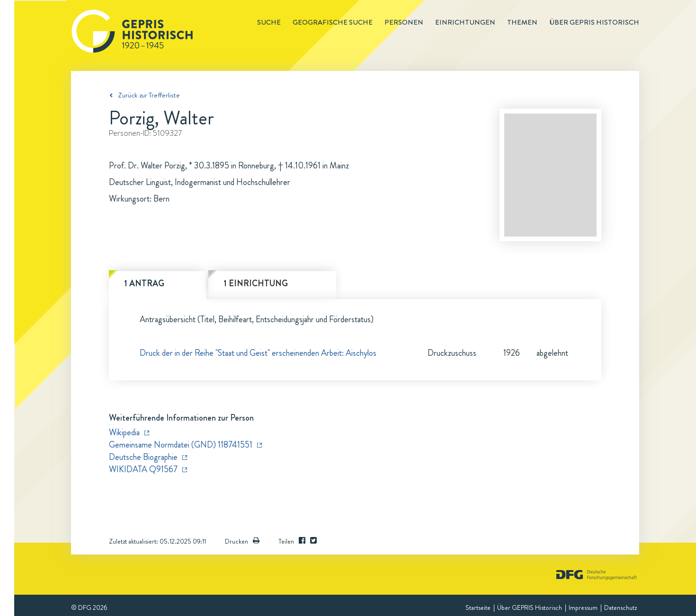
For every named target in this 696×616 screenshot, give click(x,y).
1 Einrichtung (256, 283)
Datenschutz (620, 607)
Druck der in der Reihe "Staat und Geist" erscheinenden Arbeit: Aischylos (258, 353)
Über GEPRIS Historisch (530, 607)
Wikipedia (124, 432)
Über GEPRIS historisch (594, 22)
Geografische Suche (333, 22)
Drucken (242, 541)
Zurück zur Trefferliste (149, 95)
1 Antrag (144, 283)
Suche (269, 22)
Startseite (478, 607)
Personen (404, 22)
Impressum (583, 607)
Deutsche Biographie (143, 457)
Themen (522, 22)
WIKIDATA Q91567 (143, 469)
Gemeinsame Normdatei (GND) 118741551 (181, 445)
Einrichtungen (465, 22)
